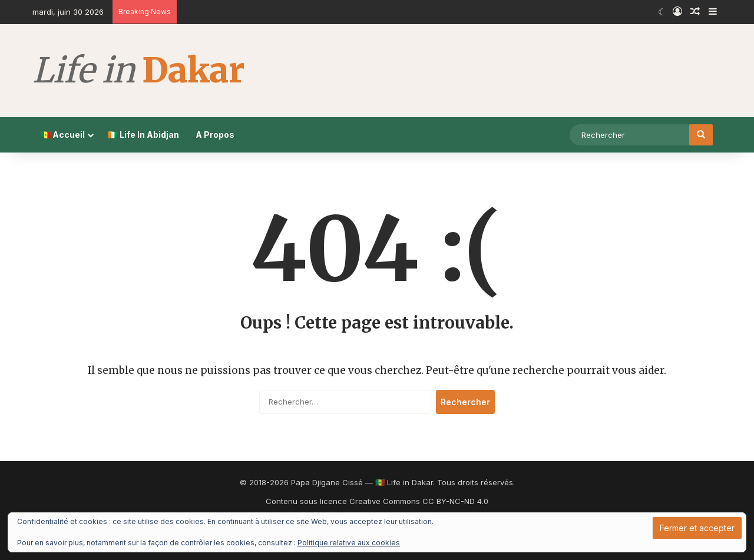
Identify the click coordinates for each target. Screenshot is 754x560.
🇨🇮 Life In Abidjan (143, 135)
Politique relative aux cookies (349, 543)
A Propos (215, 135)
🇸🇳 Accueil (63, 135)
